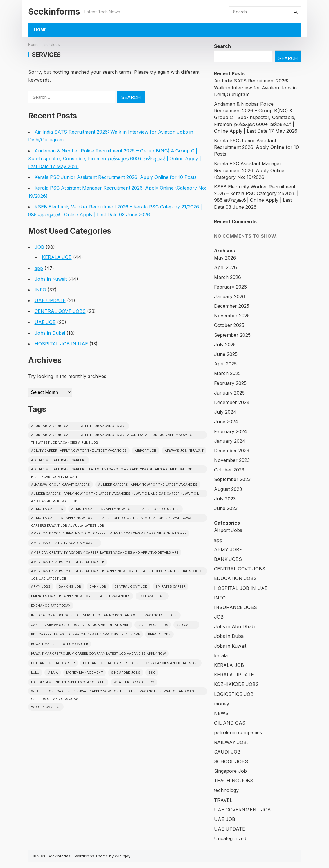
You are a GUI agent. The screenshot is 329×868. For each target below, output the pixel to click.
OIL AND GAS (230, 723)
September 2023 (232, 479)
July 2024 (225, 412)
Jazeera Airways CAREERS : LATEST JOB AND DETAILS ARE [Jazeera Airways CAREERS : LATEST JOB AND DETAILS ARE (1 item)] (80, 625)
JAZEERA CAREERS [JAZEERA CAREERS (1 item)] (153, 625)
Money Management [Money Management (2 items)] (85, 673)
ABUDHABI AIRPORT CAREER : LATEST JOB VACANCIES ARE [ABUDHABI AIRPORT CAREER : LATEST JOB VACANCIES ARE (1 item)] (79, 426)
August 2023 (228, 489)
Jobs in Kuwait (51, 279)
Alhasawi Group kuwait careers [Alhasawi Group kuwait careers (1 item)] (61, 485)
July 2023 (225, 499)
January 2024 (230, 441)
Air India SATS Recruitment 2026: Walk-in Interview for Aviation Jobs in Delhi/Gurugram (255, 87)
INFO (40, 290)
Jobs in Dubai (50, 333)
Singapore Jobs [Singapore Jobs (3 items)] (126, 673)
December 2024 (232, 402)
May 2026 (225, 258)
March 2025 (227, 373)
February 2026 (230, 287)
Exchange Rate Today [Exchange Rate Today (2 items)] (51, 606)
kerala (221, 655)
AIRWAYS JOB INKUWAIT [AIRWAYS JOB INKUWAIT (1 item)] (184, 451)
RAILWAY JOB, (231, 742)
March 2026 (228, 277)
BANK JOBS (228, 559)
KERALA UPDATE (234, 675)
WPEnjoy (123, 856)
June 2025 (226, 354)
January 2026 (230, 296)
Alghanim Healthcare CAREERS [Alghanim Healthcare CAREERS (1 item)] (59, 460)
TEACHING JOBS (234, 781)
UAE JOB (45, 322)
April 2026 (225, 267)
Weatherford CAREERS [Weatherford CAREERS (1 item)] (134, 682)
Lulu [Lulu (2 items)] (35, 673)
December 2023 (232, 451)
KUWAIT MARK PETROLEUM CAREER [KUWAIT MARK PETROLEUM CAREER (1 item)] (60, 644)
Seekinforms (54, 11)
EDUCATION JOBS (235, 578)
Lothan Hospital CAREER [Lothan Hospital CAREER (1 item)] (53, 663)
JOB (39, 247)
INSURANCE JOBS (235, 607)
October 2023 (229, 470)
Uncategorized (230, 838)
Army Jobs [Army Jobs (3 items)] (41, 586)
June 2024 (226, 422)
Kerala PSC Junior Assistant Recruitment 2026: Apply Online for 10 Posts (116, 177)
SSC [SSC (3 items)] (152, 673)
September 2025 (232, 335)
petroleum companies (238, 732)
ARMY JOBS (228, 550)
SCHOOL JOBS (231, 761)
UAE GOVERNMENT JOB (242, 810)
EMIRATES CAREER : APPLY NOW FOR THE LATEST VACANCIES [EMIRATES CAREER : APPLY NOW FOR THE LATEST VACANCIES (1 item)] (81, 596)
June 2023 (226, 508)
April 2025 (225, 364)
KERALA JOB (57, 257)
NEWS (221, 713)
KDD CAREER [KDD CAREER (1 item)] (186, 625)
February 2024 (231, 431)
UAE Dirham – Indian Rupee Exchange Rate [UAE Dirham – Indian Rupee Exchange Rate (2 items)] (68, 682)
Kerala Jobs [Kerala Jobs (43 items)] (159, 634)
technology (226, 790)
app (39, 268)
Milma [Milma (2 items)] (53, 673)
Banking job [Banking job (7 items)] (70, 586)
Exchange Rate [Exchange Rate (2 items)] (152, 596)
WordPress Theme (91, 856)
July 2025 (225, 345)
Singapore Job (230, 771)
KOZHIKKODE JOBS (236, 684)
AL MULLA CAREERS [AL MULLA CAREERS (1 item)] (47, 509)
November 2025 (232, 316)
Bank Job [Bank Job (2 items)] (98, 586)
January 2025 (229, 393)
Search (222, 46)
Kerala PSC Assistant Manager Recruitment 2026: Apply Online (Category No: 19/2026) (249, 170)
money (222, 704)
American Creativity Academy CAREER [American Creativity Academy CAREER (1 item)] (65, 543)
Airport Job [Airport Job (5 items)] (146, 451)
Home (40, 30)
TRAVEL (223, 800)
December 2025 (232, 306)
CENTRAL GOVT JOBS (60, 311)
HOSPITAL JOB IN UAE (61, 344)
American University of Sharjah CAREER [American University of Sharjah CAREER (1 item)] (68, 562)
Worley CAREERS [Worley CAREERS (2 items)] (46, 707)
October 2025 (229, 325)
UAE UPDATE (50, 300)
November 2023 (232, 460)
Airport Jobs (228, 530)
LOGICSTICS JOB (234, 694)
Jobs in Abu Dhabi (235, 626)
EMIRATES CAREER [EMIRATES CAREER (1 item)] (171, 586)
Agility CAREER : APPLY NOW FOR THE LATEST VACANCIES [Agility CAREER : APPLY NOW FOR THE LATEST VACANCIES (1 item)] (79, 451)
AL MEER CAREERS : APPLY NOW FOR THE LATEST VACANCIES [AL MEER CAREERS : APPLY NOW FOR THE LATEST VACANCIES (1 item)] (148, 485)
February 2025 (230, 383)
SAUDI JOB (227, 752)
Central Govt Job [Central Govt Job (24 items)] (131, 586)
